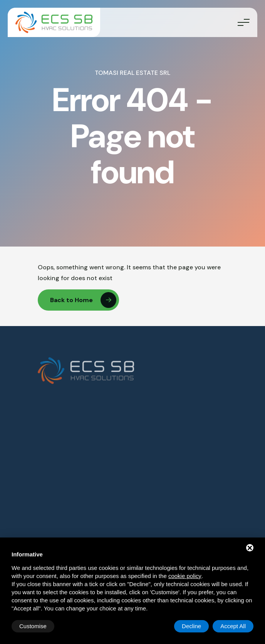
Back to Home (83, 300)
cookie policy (185, 576)
